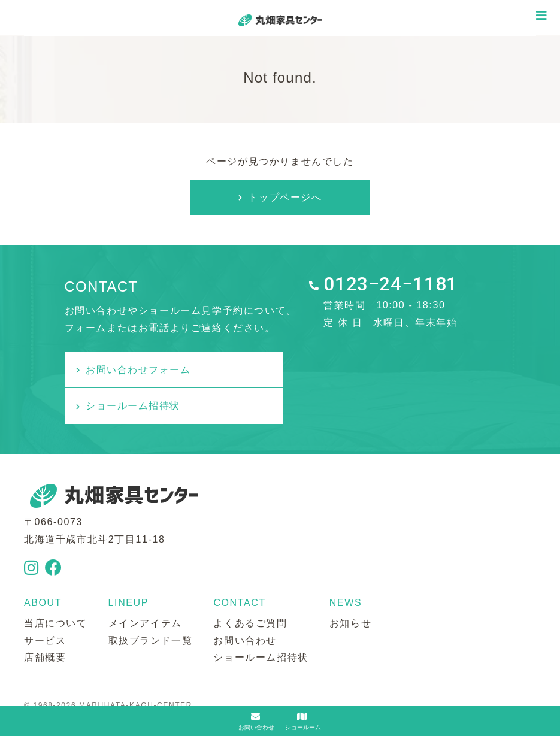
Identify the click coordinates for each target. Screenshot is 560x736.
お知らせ (350, 587)
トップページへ (285, 197)
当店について (56, 587)
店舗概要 (45, 622)
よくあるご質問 (250, 587)
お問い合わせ (245, 605)
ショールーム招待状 (358, 370)
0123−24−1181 (391, 285)
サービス (45, 605)
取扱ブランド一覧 (151, 605)
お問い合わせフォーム (139, 370)
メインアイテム (145, 587)
